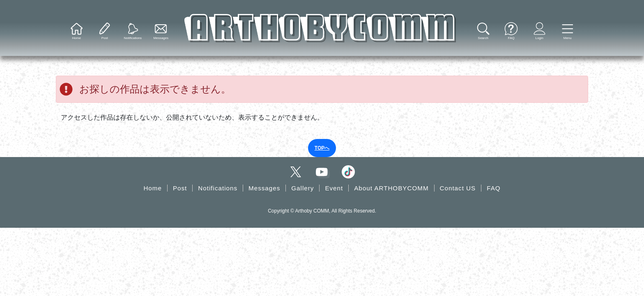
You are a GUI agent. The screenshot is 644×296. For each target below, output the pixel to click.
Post (180, 188)
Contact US (458, 188)
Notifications (218, 188)
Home (153, 188)
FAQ (493, 188)
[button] (567, 31)
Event (334, 188)
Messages (264, 188)
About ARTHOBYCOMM (391, 188)
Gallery (302, 188)
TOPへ (322, 148)
